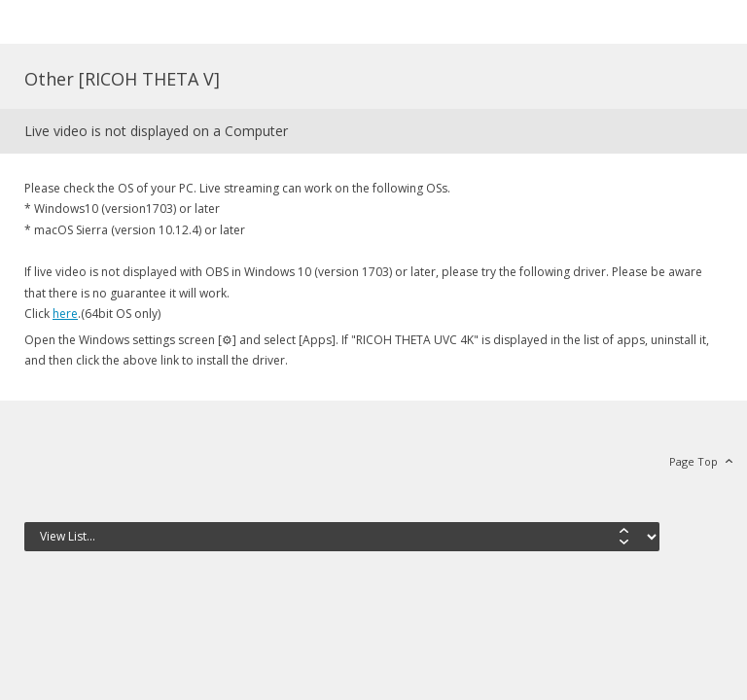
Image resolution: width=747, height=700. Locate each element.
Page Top (694, 461)
